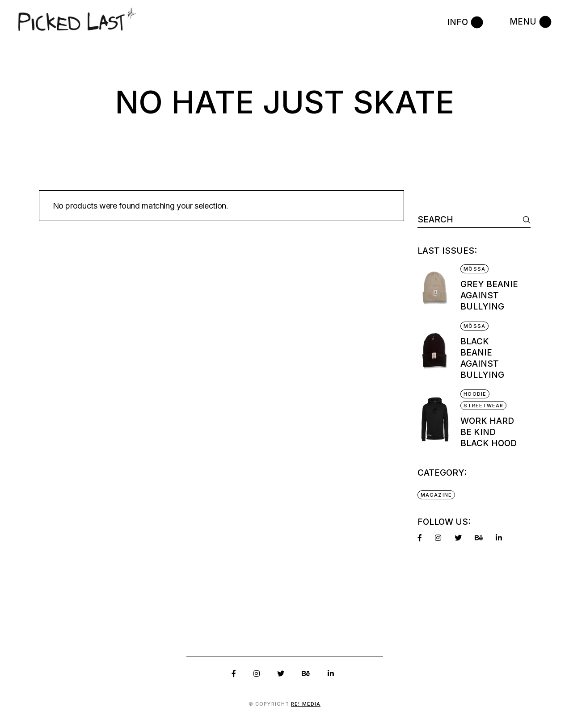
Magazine (436, 495)
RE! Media (306, 704)
